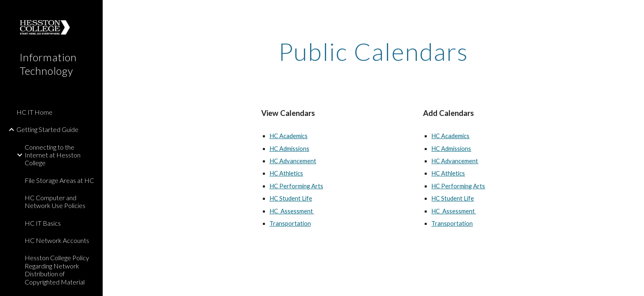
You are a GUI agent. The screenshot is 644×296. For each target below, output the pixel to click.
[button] (634, 12)
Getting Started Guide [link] (47, 129)
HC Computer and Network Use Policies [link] (55, 201)
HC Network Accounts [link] (57, 240)
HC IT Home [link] (34, 112)
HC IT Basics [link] (43, 223)
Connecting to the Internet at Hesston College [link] (53, 155)
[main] (373, 51)
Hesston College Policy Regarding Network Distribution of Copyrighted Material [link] (57, 269)
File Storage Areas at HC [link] (59, 180)
